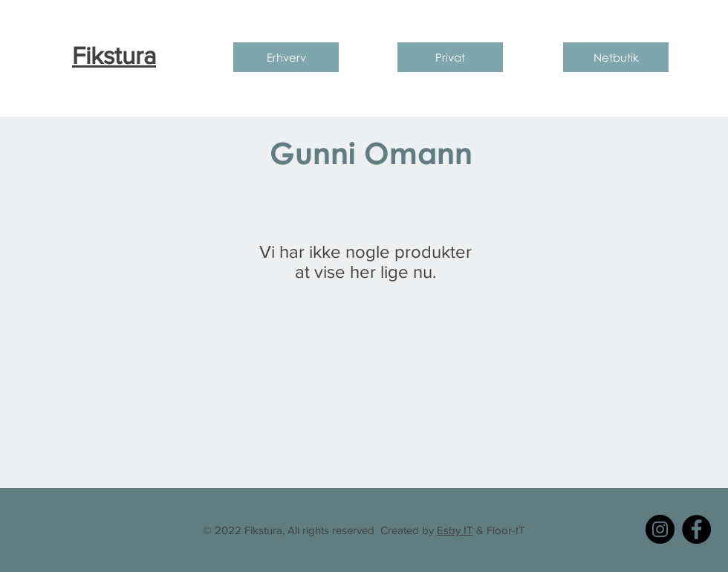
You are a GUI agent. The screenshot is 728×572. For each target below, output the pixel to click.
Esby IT (455, 530)
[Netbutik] (616, 57)
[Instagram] (660, 529)
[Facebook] (696, 529)
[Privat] (450, 57)
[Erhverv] (286, 57)
